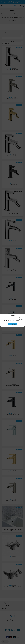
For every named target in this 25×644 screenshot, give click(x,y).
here (20, 322)
